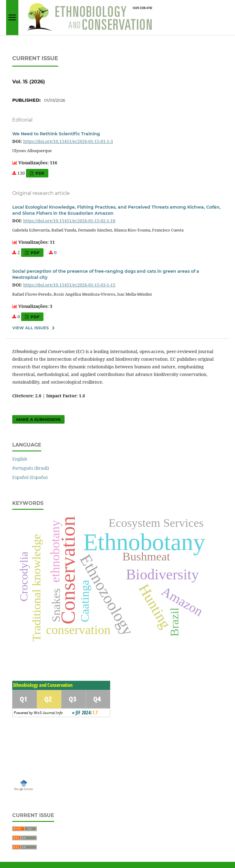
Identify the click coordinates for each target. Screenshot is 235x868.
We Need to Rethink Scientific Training (56, 134)
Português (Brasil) (31, 468)
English (20, 459)
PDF (39, 173)
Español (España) (30, 477)
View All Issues (30, 328)
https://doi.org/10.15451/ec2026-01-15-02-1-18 (69, 221)
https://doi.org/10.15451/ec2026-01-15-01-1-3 (68, 141)
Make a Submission (38, 419)
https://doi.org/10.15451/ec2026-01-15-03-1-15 (69, 285)
